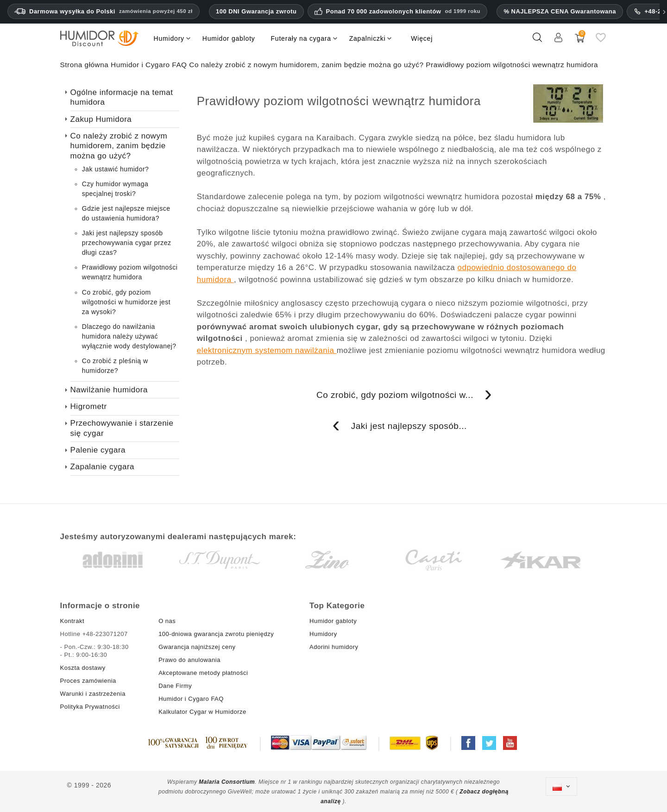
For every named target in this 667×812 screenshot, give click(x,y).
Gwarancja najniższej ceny (197, 647)
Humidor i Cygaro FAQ (191, 699)
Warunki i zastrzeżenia (93, 694)
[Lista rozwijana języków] (561, 787)
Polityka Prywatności (90, 707)
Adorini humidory (334, 647)
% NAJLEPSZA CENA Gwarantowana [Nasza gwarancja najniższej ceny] (560, 11)
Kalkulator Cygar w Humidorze (202, 712)
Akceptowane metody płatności (203, 673)
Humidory (323, 634)
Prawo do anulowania (189, 660)
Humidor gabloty (335, 621)
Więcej (422, 38)
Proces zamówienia (88, 681)
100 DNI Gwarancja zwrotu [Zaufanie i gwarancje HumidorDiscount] (256, 11)
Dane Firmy (175, 686)
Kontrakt (72, 621)
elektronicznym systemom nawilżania (267, 350)
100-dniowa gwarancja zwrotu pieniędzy (216, 634)
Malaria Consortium (227, 782)
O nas (167, 621)
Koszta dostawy (83, 668)
